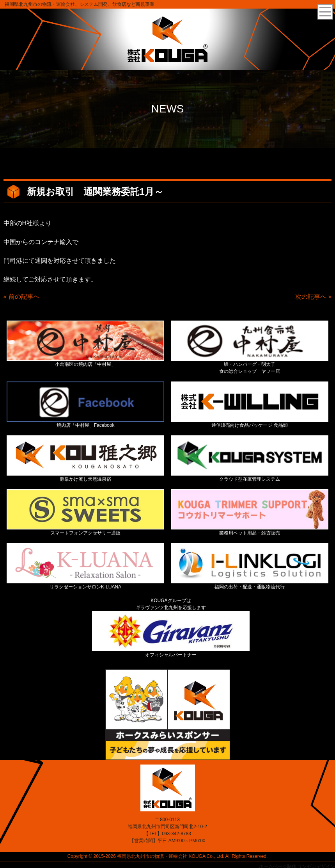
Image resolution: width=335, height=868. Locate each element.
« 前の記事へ (22, 297)
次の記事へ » (313, 297)
